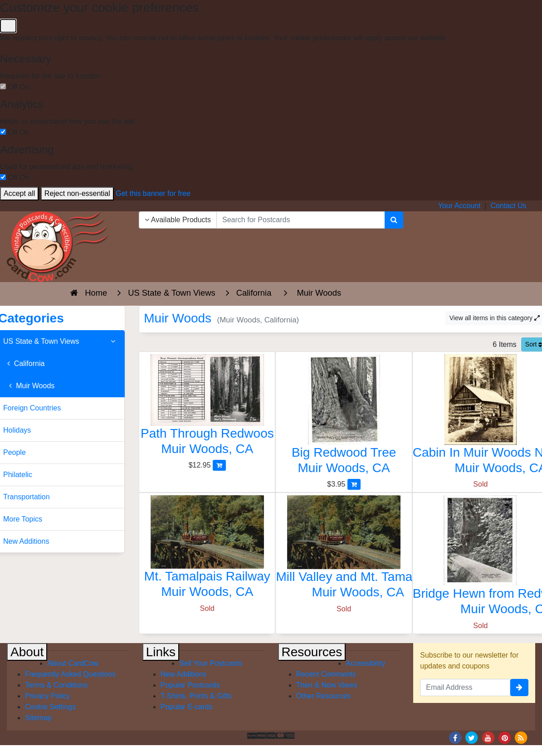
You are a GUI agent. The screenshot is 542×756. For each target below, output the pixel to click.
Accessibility (365, 663)
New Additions (183, 674)
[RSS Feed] (521, 737)
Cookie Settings (50, 707)
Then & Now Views (327, 685)
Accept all (19, 193)
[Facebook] (455, 737)
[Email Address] (465, 688)
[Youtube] (488, 737)
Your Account (459, 206)
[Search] (394, 220)
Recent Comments (326, 674)
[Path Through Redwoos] (207, 407)
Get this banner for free (153, 193)
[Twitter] (472, 737)
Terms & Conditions (56, 685)
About (27, 652)
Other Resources (324, 696)
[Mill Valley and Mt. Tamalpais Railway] (344, 549)
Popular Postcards (190, 685)
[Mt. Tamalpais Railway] (207, 549)
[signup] (519, 688)
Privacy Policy (48, 696)
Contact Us (508, 206)
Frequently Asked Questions (70, 674)
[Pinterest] (505, 737)
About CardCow (73, 663)
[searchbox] (301, 220)
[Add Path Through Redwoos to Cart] (219, 465)
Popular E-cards (187, 707)
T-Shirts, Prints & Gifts (196, 696)
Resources (312, 652)
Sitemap (38, 718)
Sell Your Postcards (211, 663)
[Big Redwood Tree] (344, 417)
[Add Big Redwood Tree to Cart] (354, 484)
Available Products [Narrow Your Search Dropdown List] (178, 220)
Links (161, 652)
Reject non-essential (77, 193)
